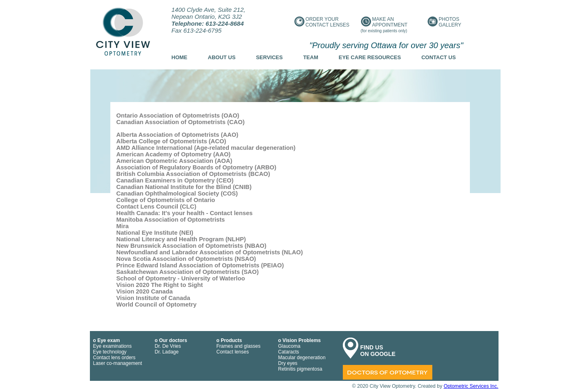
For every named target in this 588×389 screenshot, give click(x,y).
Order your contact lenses (322, 22)
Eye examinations (113, 346)
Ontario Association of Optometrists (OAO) (178, 116)
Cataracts (289, 352)
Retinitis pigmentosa (300, 369)
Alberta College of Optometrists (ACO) (171, 141)
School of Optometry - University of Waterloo (181, 278)
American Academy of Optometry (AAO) (174, 154)
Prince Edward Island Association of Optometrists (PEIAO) (200, 265)
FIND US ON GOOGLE (378, 351)
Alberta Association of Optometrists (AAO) (178, 135)
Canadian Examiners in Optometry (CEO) (175, 180)
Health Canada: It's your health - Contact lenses (185, 213)
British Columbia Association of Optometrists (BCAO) (193, 174)
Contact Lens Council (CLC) (157, 207)
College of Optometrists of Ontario (166, 200)
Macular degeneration (302, 358)
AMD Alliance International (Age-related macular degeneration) (206, 148)
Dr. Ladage (167, 352)
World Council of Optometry (157, 305)
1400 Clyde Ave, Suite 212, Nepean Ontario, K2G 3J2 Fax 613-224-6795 (209, 20)
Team (311, 57)
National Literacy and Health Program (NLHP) (181, 239)
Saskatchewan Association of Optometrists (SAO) (188, 272)
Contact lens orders (114, 358)
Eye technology (110, 352)
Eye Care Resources (370, 57)
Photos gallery (444, 22)
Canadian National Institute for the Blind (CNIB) (184, 187)
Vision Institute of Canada (153, 298)
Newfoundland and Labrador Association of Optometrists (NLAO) (210, 252)
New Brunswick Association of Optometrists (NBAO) (191, 246)
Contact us (438, 57)
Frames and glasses (239, 346)
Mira (123, 226)
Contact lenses (233, 352)
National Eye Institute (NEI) (155, 233)
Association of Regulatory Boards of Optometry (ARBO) (197, 167)
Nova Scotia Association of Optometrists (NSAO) (186, 259)
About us (222, 57)
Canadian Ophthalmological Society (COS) (177, 193)
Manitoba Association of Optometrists (171, 220)
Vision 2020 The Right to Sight (160, 285)
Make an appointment (384, 25)
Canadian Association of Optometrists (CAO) (181, 122)
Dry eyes (288, 363)
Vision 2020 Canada (145, 291)
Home (180, 57)
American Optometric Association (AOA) (174, 161)
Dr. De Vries (168, 346)
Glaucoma (290, 346)
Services (269, 57)
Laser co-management (118, 363)
